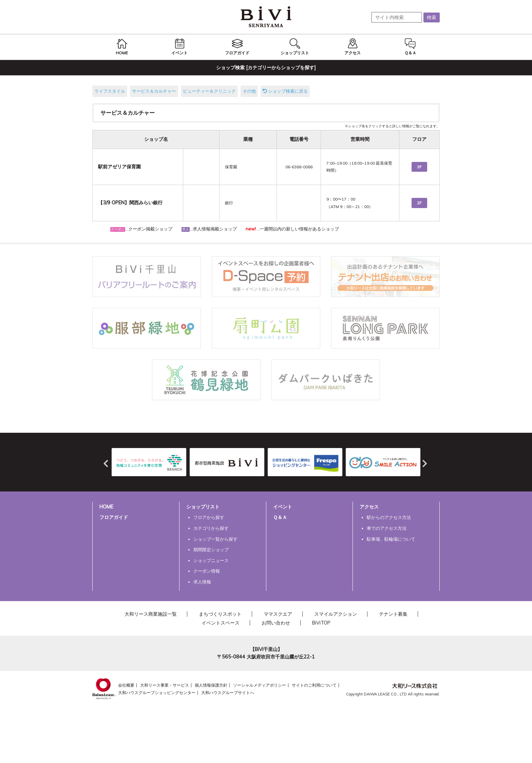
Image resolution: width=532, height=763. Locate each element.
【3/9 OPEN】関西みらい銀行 (130, 203)
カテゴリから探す (211, 528)
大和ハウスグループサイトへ (228, 693)
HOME (106, 507)
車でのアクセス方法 (387, 528)
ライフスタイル (110, 91)
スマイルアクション (336, 614)
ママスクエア (278, 614)
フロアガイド (114, 517)
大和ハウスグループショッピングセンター (157, 693)
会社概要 (126, 685)
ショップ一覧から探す (215, 539)
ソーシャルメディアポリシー (260, 685)
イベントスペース (221, 623)
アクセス (369, 507)
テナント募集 (393, 614)
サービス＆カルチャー (154, 91)
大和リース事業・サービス (165, 685)
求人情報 (202, 582)
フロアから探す (209, 517)
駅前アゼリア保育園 (119, 167)
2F (419, 203)
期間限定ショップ (211, 550)
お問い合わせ (276, 623)
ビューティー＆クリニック (209, 91)
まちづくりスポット (220, 614)
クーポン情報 (207, 571)
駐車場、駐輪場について (391, 539)
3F (419, 167)
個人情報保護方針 (211, 685)
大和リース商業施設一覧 (151, 614)
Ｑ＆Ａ (280, 517)
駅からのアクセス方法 (389, 517)
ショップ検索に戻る (285, 91)
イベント (283, 507)
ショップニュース (211, 560)
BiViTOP (321, 623)
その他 (249, 91)
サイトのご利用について (314, 685)
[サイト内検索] (397, 17)
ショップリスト (203, 507)
